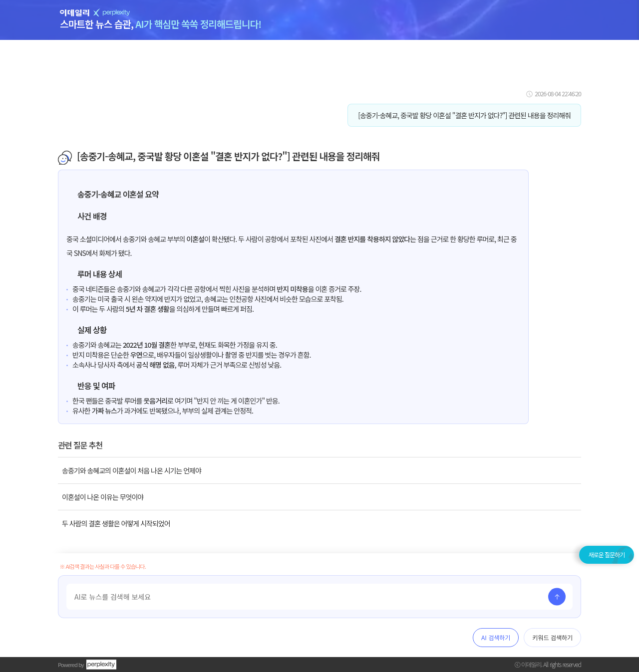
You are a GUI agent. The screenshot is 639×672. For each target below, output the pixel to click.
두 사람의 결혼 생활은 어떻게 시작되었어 (116, 523)
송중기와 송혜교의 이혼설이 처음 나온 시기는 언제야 (132, 470)
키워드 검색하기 (552, 637)
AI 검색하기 (496, 637)
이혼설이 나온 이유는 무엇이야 (103, 497)
